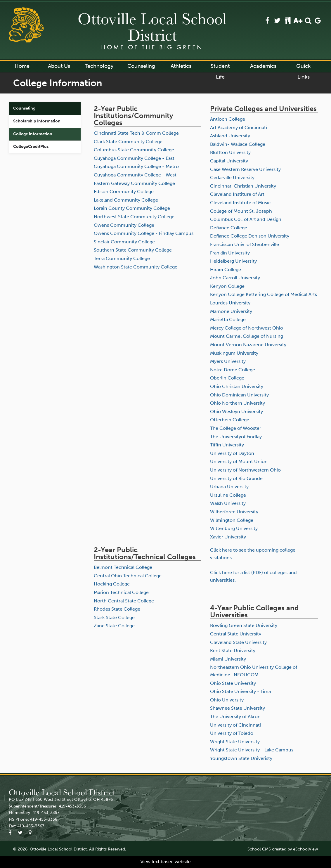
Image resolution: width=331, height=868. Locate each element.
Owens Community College (124, 225)
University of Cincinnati (235, 725)
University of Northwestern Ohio (245, 470)
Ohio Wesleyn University (236, 412)
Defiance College (229, 228)
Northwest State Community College (134, 217)
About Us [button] (59, 66)
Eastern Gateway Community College (134, 183)
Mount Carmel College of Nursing (247, 336)
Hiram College (226, 270)
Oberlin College (227, 378)
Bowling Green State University (244, 625)
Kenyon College (227, 286)
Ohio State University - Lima (240, 691)
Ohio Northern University (238, 403)
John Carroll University (235, 278)
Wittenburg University (234, 528)
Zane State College (114, 626)
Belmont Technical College (123, 567)
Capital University (229, 161)
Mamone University (231, 311)
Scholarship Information (37, 121)
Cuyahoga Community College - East (134, 158)
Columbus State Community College (134, 150)
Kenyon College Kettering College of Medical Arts (264, 294)
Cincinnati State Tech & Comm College (136, 133)
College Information (33, 134)
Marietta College (228, 319)
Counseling (24, 108)
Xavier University (228, 537)
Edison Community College (124, 192)
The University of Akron (235, 717)
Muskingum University (234, 353)
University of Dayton (232, 453)
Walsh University (228, 503)
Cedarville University (232, 177)
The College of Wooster (236, 428)
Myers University (228, 361)
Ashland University (230, 136)
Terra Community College (122, 258)
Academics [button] (263, 66)
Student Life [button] (220, 67)
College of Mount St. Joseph (241, 211)
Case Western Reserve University (245, 169)
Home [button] (22, 66)
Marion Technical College (121, 592)
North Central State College (124, 601)
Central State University (236, 634)
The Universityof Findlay (236, 437)
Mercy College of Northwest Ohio (247, 328)
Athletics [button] (181, 66)
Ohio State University (233, 683)
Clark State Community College (128, 142)
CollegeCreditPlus (31, 147)
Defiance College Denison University (250, 236)
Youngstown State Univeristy (241, 758)
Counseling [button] (141, 66)
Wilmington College (232, 520)
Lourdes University (230, 303)
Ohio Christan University (237, 386)
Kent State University (233, 650)
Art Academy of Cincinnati (239, 128)
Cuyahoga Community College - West (135, 175)
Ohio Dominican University (239, 395)
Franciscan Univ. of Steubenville (245, 244)
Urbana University (229, 487)
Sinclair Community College (124, 242)
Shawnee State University (238, 708)
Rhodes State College (117, 609)
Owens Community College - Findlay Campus (144, 233)
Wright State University (235, 742)
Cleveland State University (238, 642)
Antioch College (228, 119)
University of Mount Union (239, 461)
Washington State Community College (136, 267)
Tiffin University (227, 445)
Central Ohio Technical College (128, 576)
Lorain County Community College (132, 208)
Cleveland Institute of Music (240, 203)
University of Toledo (232, 733)
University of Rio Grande (236, 478)
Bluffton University (230, 152)
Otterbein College (230, 420)
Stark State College (114, 617)
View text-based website (165, 862)
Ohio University (227, 700)
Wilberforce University (234, 512)
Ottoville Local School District (152, 26)
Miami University (228, 659)
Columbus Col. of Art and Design (246, 219)
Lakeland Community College (126, 200)
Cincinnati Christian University (243, 186)
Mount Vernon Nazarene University (248, 345)
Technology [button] (99, 66)
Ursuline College (228, 495)
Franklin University (230, 253)
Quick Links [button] (303, 67)
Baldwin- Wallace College (238, 144)
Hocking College (112, 584)
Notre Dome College (233, 370)
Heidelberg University (233, 261)
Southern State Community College (133, 250)
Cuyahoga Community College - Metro (136, 166)
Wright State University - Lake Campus (252, 750)
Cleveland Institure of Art (237, 194)
